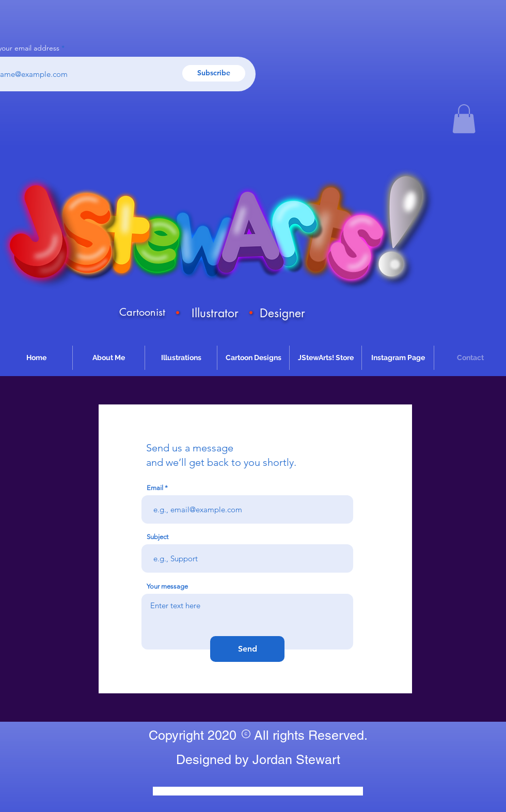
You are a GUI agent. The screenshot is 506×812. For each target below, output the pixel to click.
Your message (167, 586)
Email (155, 488)
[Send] (247, 649)
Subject (157, 537)
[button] (464, 119)
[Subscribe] (214, 73)
